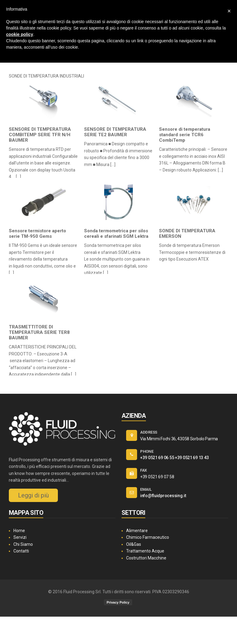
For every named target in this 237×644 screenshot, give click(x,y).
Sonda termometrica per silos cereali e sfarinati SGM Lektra (116, 234)
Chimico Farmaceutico (148, 537)
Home (19, 531)
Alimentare (137, 531)
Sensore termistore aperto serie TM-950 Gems (37, 234)
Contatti (21, 551)
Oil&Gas (134, 544)
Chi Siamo (23, 544)
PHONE (147, 451)
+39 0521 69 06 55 (157, 458)
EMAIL (146, 489)
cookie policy (20, 34)
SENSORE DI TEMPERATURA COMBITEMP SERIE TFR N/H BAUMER (40, 135)
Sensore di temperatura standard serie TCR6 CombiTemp (185, 135)
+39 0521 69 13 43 (192, 458)
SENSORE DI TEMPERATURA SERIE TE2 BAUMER (115, 132)
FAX (143, 470)
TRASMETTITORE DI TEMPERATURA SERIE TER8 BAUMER (39, 332)
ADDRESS (149, 432)
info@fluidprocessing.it (163, 496)
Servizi (20, 537)
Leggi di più (33, 495)
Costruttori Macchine (146, 558)
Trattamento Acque (145, 551)
